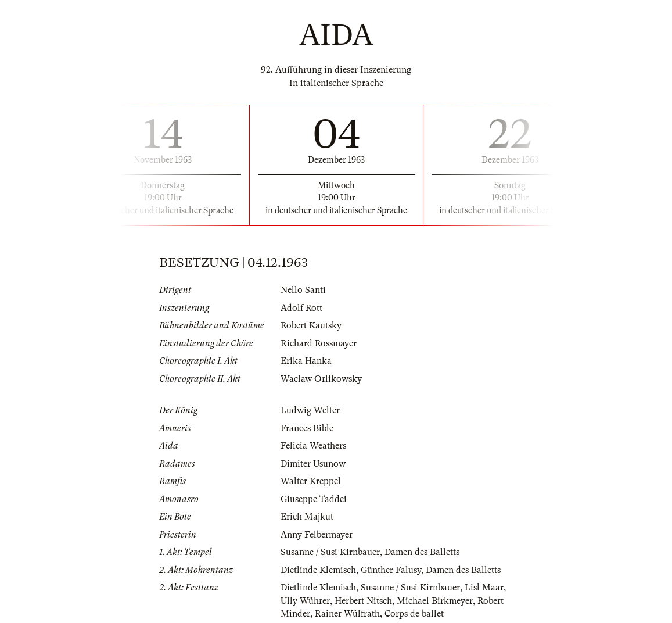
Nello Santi (303, 290)
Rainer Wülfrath (347, 614)
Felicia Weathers (313, 446)
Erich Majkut (307, 517)
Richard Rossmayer (319, 343)
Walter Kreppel (311, 481)
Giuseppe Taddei (314, 499)
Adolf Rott (301, 308)
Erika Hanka (306, 361)
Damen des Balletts (422, 552)
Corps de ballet (414, 614)
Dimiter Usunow (313, 464)
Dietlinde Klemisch (318, 570)
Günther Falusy (391, 570)
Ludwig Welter (310, 410)
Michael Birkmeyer (435, 601)
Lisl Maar (484, 588)
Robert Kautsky (311, 325)
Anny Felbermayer (317, 535)
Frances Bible (307, 428)
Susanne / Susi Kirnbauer (330, 552)
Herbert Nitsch (363, 601)
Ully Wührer (305, 601)
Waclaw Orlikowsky (321, 379)
